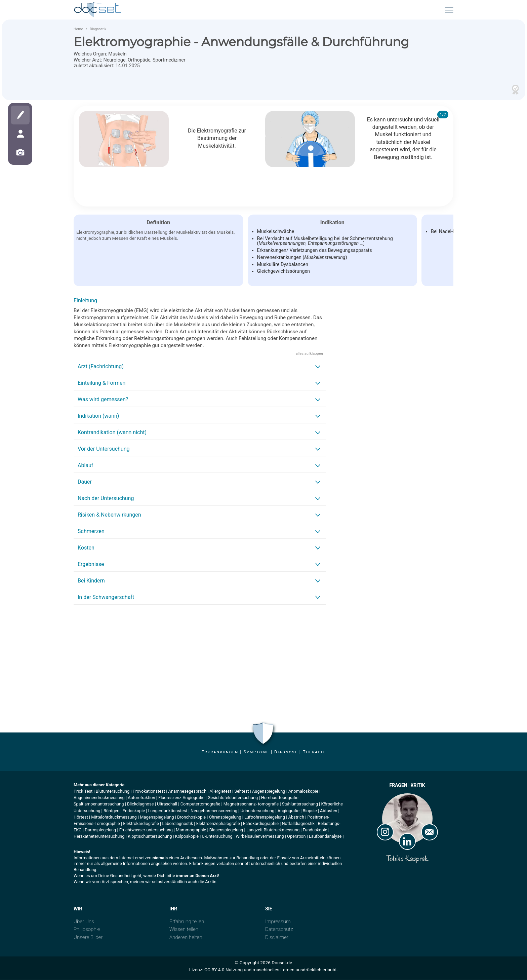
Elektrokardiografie (141, 824)
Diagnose (286, 752)
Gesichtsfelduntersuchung (233, 798)
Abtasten (329, 811)
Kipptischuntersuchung (150, 837)
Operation (296, 837)
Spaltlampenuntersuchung (99, 805)
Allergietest (220, 792)
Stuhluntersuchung (300, 805)
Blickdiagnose (140, 805)
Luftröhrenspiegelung (265, 818)
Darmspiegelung (100, 831)
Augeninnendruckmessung (99, 798)
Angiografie (289, 811)
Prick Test (83, 792)
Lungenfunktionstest (168, 811)
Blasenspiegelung (226, 831)
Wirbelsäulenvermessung (260, 837)
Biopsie (310, 811)
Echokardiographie (261, 824)
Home (78, 30)
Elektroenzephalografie (218, 824)
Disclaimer (277, 938)
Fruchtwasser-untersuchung (146, 831)
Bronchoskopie (191, 818)
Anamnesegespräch (187, 792)
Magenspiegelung (157, 818)
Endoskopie (134, 811)
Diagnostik (98, 30)
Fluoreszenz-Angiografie (181, 798)
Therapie (314, 752)
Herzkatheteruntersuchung (99, 837)
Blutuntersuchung (113, 792)
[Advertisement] (200, 662)
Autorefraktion (141, 798)
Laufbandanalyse (325, 837)
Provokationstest (149, 792)
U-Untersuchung (217, 837)
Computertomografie (200, 805)
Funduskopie (315, 831)
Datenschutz (279, 930)
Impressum (278, 922)
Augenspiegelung (269, 792)
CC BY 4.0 (214, 970)
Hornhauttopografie (280, 798)
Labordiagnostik (177, 824)
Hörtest (81, 818)
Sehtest (241, 792)
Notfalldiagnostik (298, 824)
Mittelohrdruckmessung (114, 818)
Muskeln (117, 55)
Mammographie (191, 831)
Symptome (256, 752)
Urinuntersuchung (257, 811)
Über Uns (84, 922)
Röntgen (111, 811)
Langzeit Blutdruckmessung (273, 831)
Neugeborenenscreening (214, 811)
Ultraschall (167, 805)
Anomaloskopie (303, 792)
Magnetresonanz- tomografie (251, 805)
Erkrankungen (220, 752)
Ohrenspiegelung (225, 818)
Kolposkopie (187, 837)
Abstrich (296, 818)
